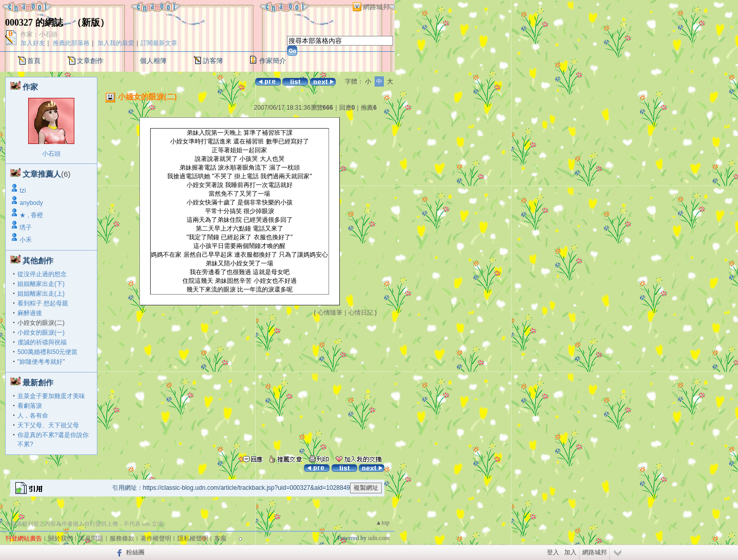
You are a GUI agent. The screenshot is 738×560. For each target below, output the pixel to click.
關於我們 (60, 538)
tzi (23, 191)
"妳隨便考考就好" (41, 362)
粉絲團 (135, 552)
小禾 (26, 240)
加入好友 (33, 43)
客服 (220, 538)
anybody (31, 203)
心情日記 (361, 313)
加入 (570, 552)
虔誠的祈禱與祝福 (42, 342)
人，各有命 (33, 416)
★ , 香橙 (31, 215)
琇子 (26, 227)
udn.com (379, 538)
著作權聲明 (156, 538)
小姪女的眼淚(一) (41, 333)
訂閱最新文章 (159, 43)
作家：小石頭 (39, 34)
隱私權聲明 (193, 538)
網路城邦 (376, 7)
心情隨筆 (330, 313)
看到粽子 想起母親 (43, 303)
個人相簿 (153, 61)
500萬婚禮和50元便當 (47, 352)
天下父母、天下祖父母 (48, 425)
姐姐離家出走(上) (41, 294)
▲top (383, 523)
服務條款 (122, 538)
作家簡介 (273, 61)
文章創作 (90, 61)
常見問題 (91, 538)
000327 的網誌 (34, 23)
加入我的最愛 (116, 43)
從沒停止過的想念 (42, 274)
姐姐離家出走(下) (41, 284)
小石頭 (51, 154)
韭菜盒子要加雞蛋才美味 (51, 396)
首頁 (34, 61)
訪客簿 (213, 61)
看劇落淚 (30, 406)
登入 (553, 552)
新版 (91, 23)
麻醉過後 (30, 313)
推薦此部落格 (71, 43)
